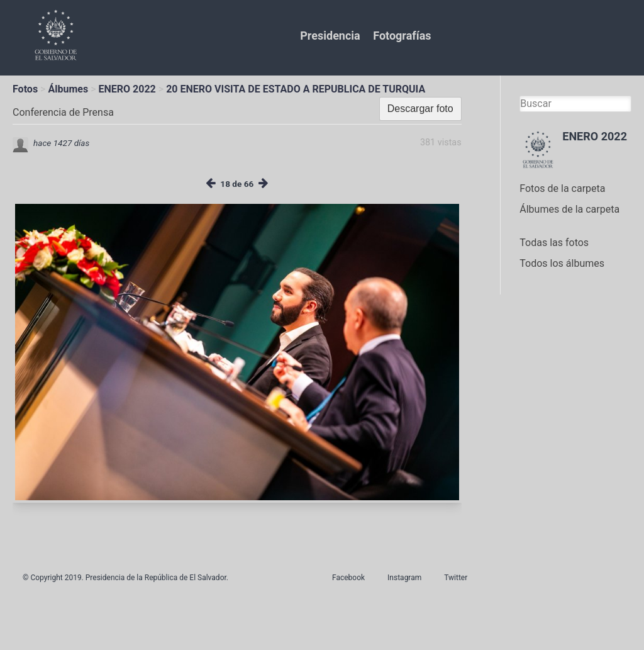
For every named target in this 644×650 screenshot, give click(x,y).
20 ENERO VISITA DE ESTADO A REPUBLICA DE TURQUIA (296, 89)
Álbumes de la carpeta (569, 209)
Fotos (25, 89)
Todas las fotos (554, 243)
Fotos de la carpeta (562, 188)
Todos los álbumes (562, 263)
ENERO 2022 (127, 89)
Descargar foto (420, 109)
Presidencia (330, 36)
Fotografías (402, 36)
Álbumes (68, 89)
